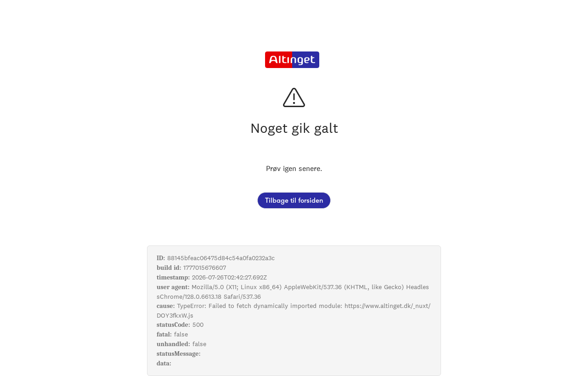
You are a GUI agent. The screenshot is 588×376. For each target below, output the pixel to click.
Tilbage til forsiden (294, 200)
